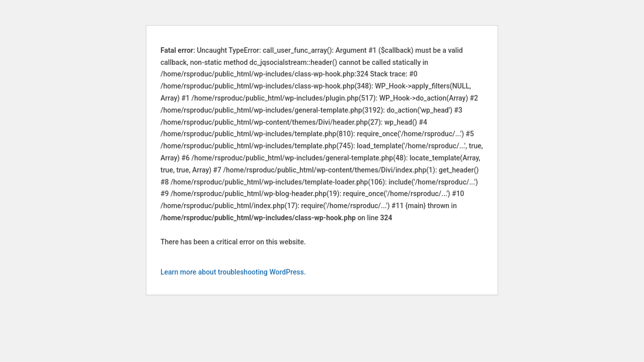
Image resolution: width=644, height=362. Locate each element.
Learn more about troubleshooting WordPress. (233, 272)
